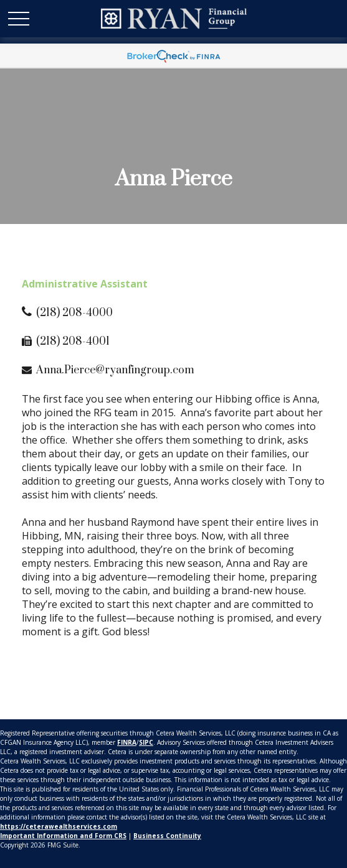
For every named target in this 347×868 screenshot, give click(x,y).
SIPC (146, 742)
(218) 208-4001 (73, 342)
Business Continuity (167, 836)
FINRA (127, 742)
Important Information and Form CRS (63, 836)
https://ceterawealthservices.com (59, 826)
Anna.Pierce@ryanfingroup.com (115, 370)
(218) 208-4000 (74, 313)
